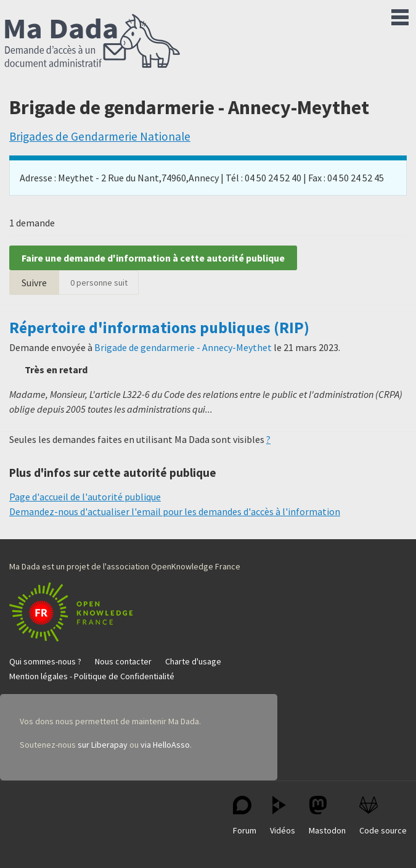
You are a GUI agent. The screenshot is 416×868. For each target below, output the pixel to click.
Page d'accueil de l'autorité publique (85, 497)
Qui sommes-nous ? (45, 661)
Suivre (34, 283)
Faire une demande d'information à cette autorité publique (153, 258)
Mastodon (327, 816)
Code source (383, 816)
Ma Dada (92, 42)
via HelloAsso (165, 745)
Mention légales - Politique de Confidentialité (92, 676)
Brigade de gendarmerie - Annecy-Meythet (183, 347)
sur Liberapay (103, 745)
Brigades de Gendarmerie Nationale (100, 136)
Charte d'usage (193, 661)
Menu (400, 15)
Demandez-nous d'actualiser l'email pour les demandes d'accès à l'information (175, 511)
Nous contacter (123, 661)
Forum (245, 816)
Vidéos (283, 816)
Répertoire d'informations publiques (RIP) (159, 328)
